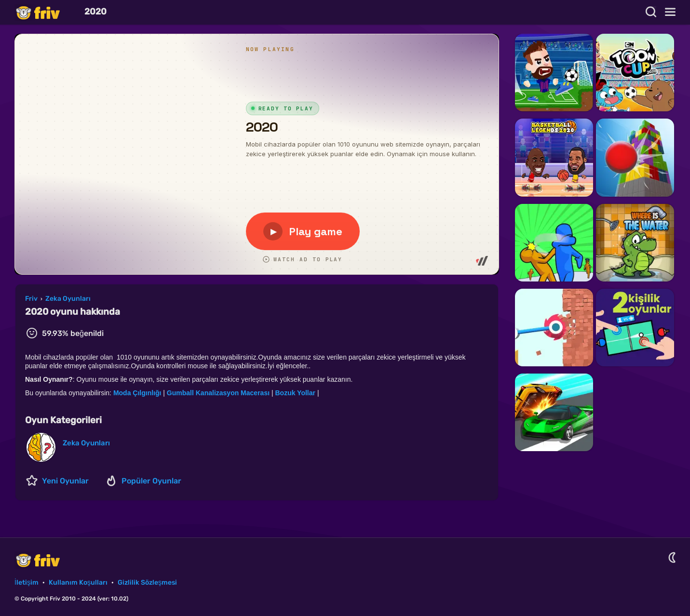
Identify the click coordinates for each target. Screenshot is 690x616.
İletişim (27, 583)
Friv (46, 12)
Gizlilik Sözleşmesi (147, 583)
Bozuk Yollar (296, 393)
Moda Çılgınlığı (138, 393)
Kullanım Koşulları (78, 583)
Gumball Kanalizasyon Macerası (219, 393)
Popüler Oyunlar (151, 481)
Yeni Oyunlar (65, 481)
